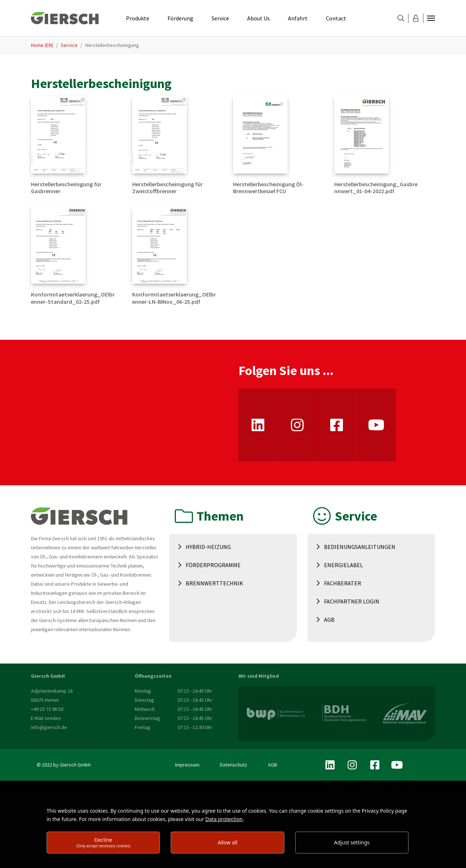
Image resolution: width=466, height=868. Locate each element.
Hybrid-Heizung (208, 547)
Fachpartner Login (352, 601)
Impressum (187, 765)
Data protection (224, 819)
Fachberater (343, 583)
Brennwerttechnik (214, 583)
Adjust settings (352, 842)
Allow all (228, 842)
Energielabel (343, 565)
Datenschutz (234, 765)
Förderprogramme (213, 565)
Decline (103, 842)
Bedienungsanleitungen (360, 547)
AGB (329, 620)
